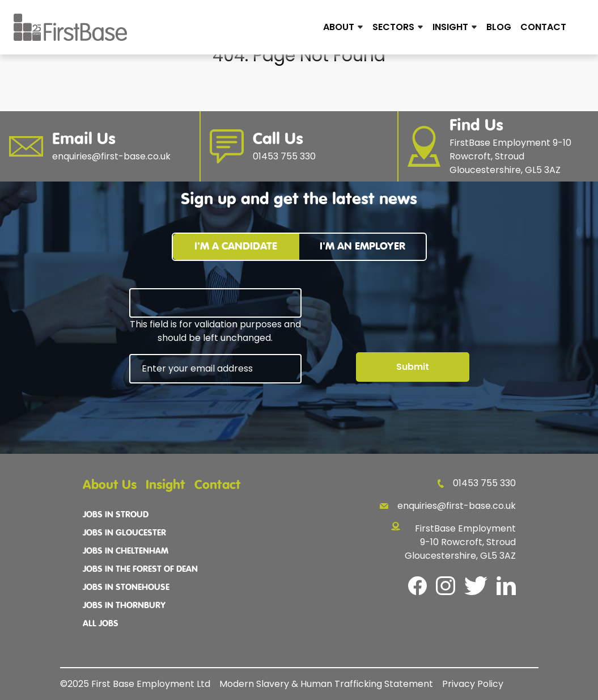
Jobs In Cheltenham (126, 551)
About (339, 27)
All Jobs (101, 624)
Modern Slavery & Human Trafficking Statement (326, 684)
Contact (543, 27)
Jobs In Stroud (116, 515)
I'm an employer (362, 246)
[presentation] (215, 415)
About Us (110, 485)
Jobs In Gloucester (124, 533)
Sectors (393, 27)
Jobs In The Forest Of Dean (140, 570)
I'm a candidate (236, 246)
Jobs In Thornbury (124, 606)
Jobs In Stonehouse (126, 588)
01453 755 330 (476, 483)
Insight (450, 27)
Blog (499, 27)
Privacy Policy (473, 684)
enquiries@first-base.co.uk (448, 506)
